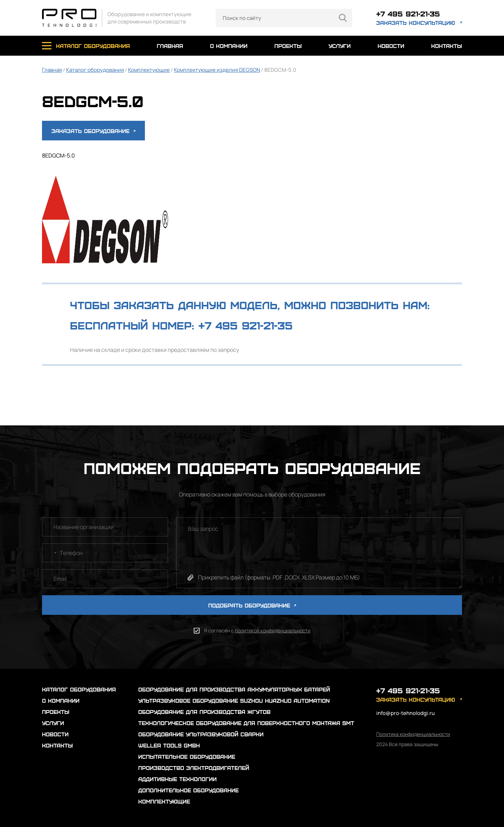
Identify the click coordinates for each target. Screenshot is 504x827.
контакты (447, 46)
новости (391, 46)
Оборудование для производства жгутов (204, 712)
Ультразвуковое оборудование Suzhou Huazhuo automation (234, 700)
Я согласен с (257, 630)
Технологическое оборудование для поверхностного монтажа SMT (246, 723)
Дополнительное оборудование (188, 790)
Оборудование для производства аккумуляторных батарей (234, 689)
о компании (229, 46)
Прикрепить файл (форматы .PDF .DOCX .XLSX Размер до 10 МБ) (279, 577)
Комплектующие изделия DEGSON (217, 70)
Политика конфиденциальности (413, 734)
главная (170, 46)
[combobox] (50, 553)
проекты (288, 46)
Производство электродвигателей (194, 768)
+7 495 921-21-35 (408, 13)
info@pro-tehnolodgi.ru (405, 713)
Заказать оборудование (93, 131)
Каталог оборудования (95, 70)
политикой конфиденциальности (273, 630)
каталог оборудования (93, 46)
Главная (52, 70)
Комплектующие (149, 70)
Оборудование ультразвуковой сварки (201, 734)
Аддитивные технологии (177, 779)
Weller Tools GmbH (169, 745)
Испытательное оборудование (187, 756)
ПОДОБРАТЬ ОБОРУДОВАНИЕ (252, 605)
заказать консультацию (416, 23)
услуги (340, 46)
